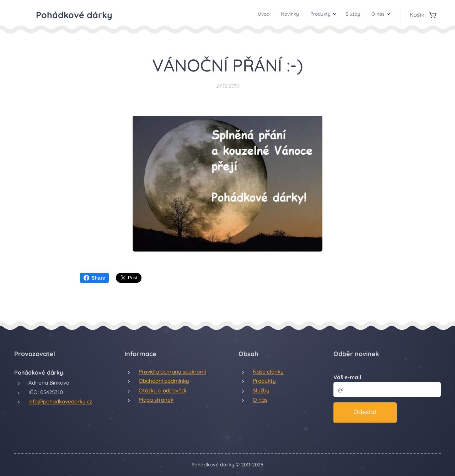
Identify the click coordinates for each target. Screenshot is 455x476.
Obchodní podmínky (164, 381)
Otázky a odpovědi (162, 390)
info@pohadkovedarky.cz (60, 401)
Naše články (268, 372)
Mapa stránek (156, 400)
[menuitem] (337, 15)
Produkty (264, 381)
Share (94, 278)
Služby (261, 390)
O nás (260, 400)
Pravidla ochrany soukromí (172, 372)
